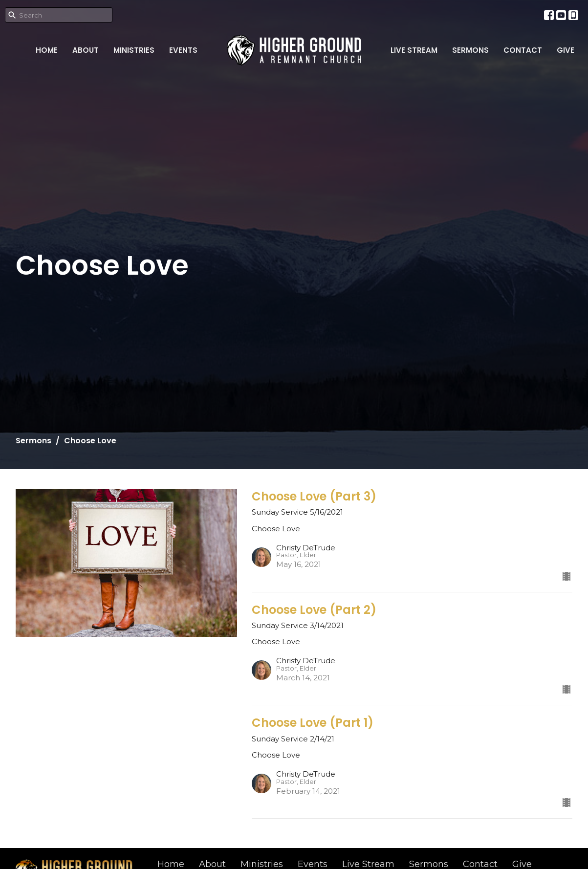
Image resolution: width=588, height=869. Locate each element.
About (86, 50)
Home (47, 50)
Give (566, 50)
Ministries (134, 50)
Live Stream (414, 50)
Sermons (470, 50)
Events (183, 50)
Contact (523, 50)
